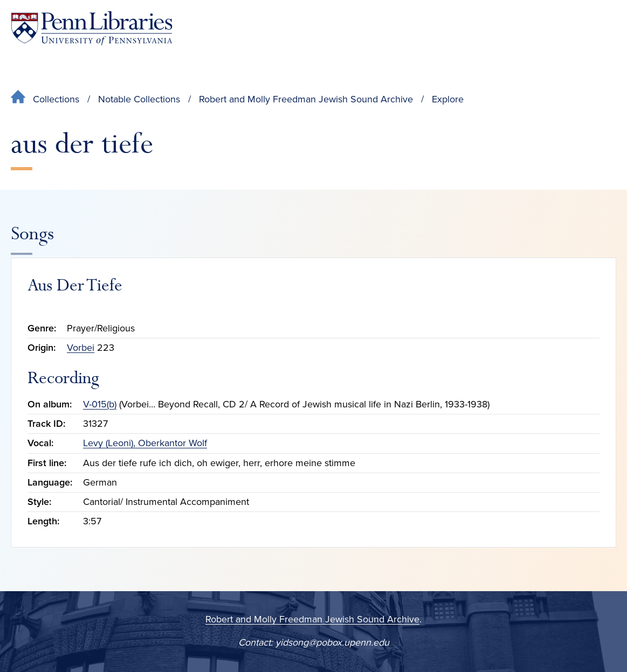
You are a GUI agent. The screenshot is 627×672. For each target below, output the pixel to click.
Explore (448, 99)
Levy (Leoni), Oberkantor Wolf (145, 443)
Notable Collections (139, 99)
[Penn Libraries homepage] (92, 28)
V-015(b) (100, 404)
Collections (56, 99)
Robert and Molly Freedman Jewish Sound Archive (306, 99)
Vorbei (81, 348)
